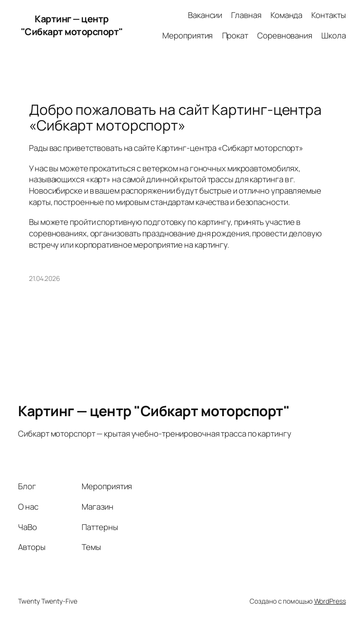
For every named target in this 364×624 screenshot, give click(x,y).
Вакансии (205, 15)
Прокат (235, 35)
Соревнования (285, 35)
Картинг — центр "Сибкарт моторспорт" (72, 25)
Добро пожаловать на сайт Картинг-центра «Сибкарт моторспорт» (175, 117)
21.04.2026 (45, 278)
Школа (334, 35)
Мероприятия (187, 35)
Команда (286, 15)
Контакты (328, 15)
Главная (246, 15)
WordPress (330, 601)
